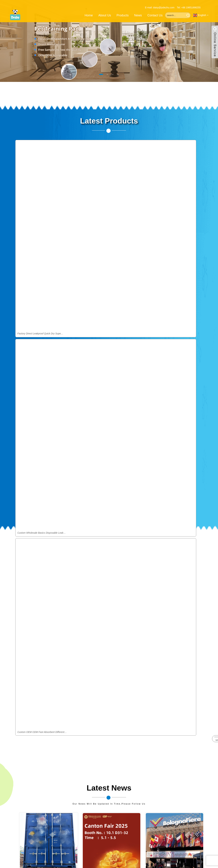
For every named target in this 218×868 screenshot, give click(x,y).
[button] (95, 74)
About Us (105, 11)
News (138, 11)
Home (89, 11)
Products (123, 11)
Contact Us (155, 11)
